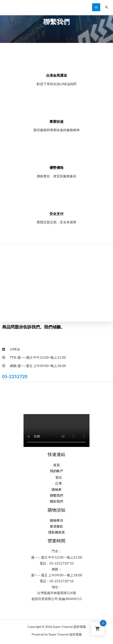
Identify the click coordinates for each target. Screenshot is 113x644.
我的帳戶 (56, 471)
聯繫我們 (56, 495)
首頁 (56, 465)
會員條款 (56, 526)
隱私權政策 (57, 532)
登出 (59, 477)
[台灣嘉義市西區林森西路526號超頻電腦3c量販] (56, 283)
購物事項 (56, 520)
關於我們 (56, 501)
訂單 (59, 483)
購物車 (57, 490)
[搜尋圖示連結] (107, 7)
